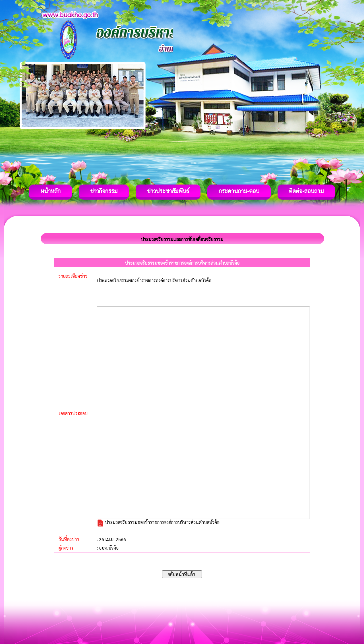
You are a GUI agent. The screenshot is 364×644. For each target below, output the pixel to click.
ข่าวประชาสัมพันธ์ (168, 191)
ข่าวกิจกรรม (104, 191)
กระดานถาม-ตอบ (239, 191)
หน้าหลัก (50, 191)
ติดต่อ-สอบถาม (306, 191)
